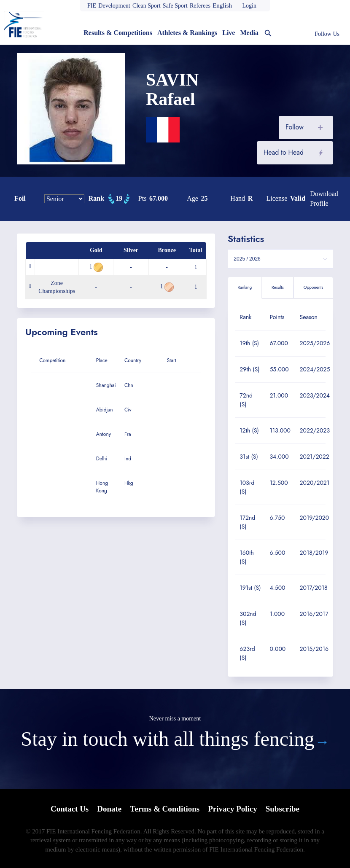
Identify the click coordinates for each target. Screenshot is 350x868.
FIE (92, 6)
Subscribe (283, 809)
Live (229, 33)
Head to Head (284, 152)
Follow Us (327, 34)
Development (114, 6)
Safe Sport (175, 6)
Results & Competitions (118, 33)
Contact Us (70, 809)
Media (249, 33)
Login (249, 6)
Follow (295, 127)
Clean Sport (147, 6)
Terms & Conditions (165, 809)
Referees (200, 6)
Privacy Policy (233, 809)
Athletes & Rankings (187, 33)
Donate (109, 809)
